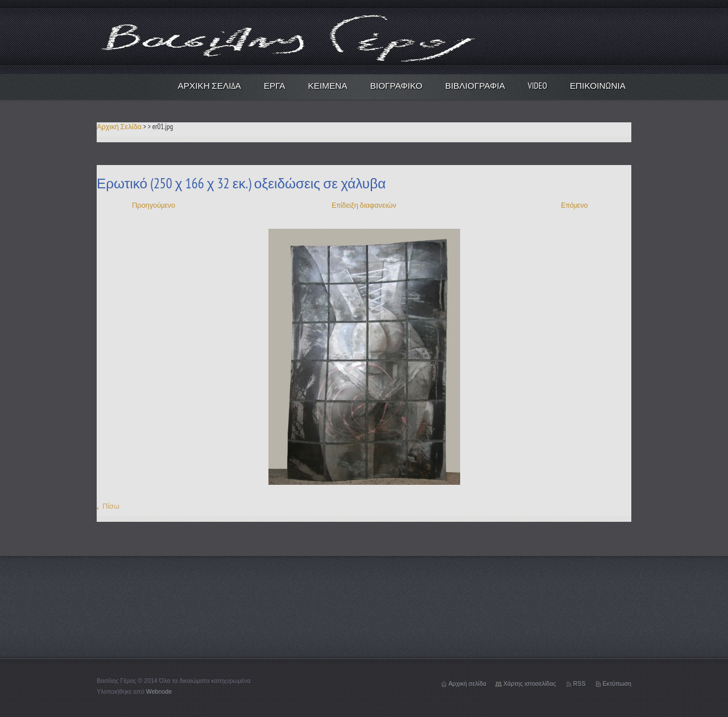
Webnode (159, 691)
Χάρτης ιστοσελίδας (530, 683)
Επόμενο (574, 205)
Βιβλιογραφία (475, 85)
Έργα (275, 85)
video (537, 85)
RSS (580, 683)
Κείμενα (328, 85)
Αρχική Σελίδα (210, 85)
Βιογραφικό (396, 85)
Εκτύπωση (617, 683)
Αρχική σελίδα (468, 683)
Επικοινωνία (598, 85)
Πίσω (111, 506)
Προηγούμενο (154, 205)
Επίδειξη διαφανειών (364, 205)
